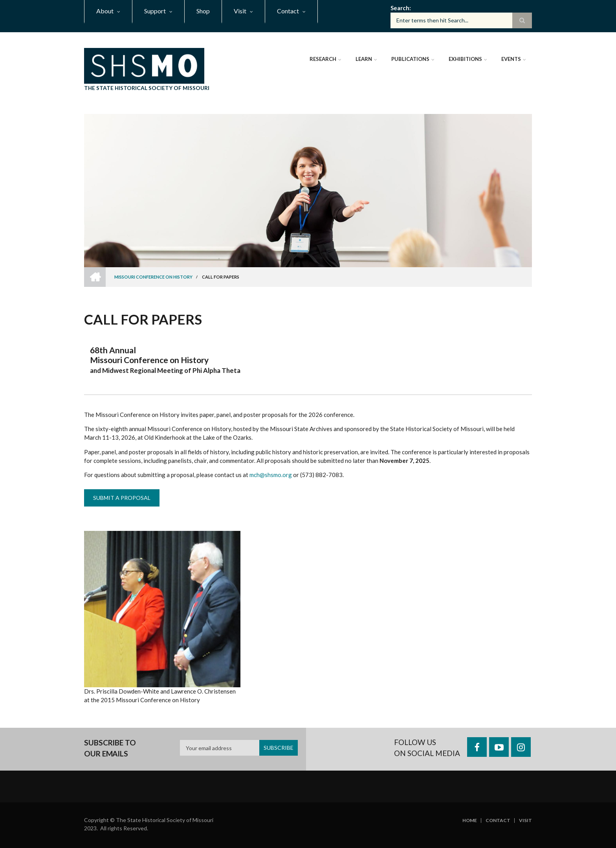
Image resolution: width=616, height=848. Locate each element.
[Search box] (461, 20)
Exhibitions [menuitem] (465, 59)
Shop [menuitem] (203, 11)
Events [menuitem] (511, 59)
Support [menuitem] (155, 11)
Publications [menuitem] (410, 59)
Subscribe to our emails (110, 748)
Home (470, 820)
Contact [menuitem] (288, 11)
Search (400, 8)
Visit (525, 820)
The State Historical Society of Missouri (147, 88)
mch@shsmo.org (271, 475)
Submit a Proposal (122, 498)
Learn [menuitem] (364, 59)
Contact (498, 820)
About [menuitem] (105, 11)
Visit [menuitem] (240, 11)
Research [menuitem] (323, 59)
